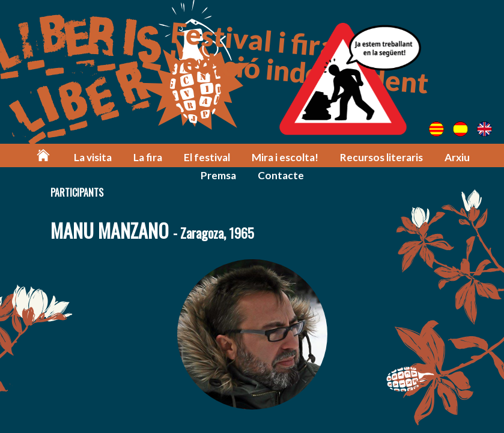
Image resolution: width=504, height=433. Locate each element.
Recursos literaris (381, 157)
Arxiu (457, 157)
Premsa (218, 175)
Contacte (281, 175)
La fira (148, 157)
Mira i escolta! (285, 157)
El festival (207, 157)
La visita (93, 157)
